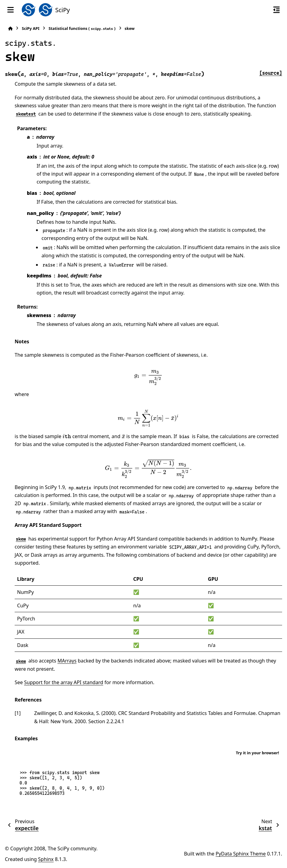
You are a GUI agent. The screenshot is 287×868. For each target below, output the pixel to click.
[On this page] (276, 10)
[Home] (10, 29)
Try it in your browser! (257, 753)
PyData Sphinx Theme (241, 854)
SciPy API (30, 28)
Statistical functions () (82, 29)
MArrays (67, 661)
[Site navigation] (11, 10)
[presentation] (148, 377)
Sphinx (46, 859)
